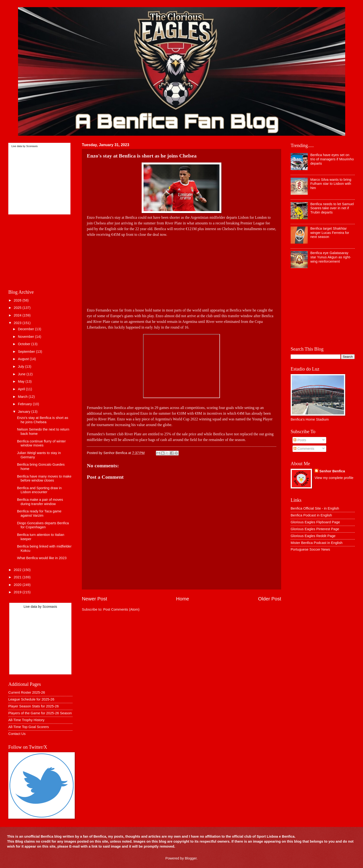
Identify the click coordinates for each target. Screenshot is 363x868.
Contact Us (17, 734)
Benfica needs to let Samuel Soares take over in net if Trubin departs (332, 208)
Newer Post (94, 599)
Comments (304, 449)
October (24, 344)
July (21, 367)
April (22, 389)
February (25, 404)
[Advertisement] (181, 271)
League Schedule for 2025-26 (31, 699)
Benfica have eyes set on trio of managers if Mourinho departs (332, 159)
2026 (18, 300)
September (27, 352)
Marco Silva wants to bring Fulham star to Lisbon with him (331, 184)
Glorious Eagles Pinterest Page (315, 529)
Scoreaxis (32, 146)
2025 (18, 308)
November (26, 337)
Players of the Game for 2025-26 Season (40, 713)
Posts (300, 440)
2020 (18, 585)
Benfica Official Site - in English (315, 508)
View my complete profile (334, 478)
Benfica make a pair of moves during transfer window (40, 502)
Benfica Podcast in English (311, 515)
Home (183, 599)
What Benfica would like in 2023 (42, 558)
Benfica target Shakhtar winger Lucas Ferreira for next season (330, 233)
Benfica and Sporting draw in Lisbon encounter (39, 490)
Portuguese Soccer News (310, 549)
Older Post (270, 599)
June (22, 374)
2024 (18, 315)
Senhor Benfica (332, 471)
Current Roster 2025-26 (27, 692)
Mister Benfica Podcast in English (316, 543)
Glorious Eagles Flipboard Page (315, 522)
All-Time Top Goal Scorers (29, 727)
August (24, 359)
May (22, 381)
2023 (18, 323)
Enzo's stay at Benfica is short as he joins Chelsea (43, 420)
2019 (18, 592)
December (26, 329)
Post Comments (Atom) (121, 609)
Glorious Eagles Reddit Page (313, 536)
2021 (18, 577)
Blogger (191, 858)
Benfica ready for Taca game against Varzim (39, 513)
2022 (18, 570)
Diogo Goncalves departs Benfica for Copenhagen (43, 525)
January (24, 412)
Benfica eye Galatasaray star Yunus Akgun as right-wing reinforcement (331, 257)
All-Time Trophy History (26, 720)
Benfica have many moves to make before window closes (44, 478)
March (23, 397)
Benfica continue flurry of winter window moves (41, 443)
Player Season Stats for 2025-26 (34, 706)
